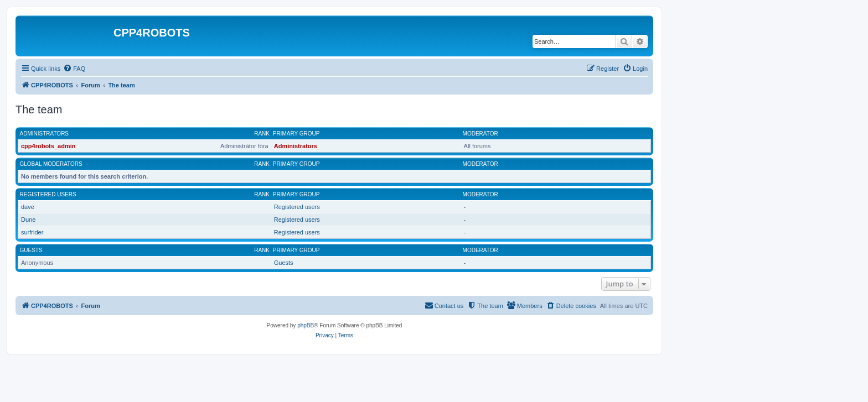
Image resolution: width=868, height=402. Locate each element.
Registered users (48, 194)
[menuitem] (74, 69)
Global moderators (51, 164)
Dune (28, 220)
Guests (31, 250)
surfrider (32, 232)
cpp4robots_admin (48, 146)
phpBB (306, 325)
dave (28, 207)
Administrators (45, 134)
